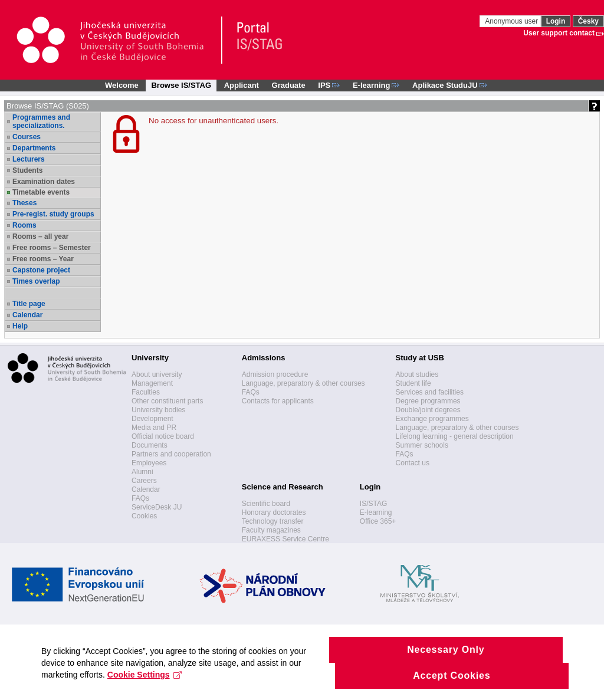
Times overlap (36, 281)
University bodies (158, 410)
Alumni (142, 472)
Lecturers (29, 159)
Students (27, 170)
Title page (29, 304)
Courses (27, 137)
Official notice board (163, 436)
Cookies (144, 516)
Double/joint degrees (428, 410)
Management (152, 383)
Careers (144, 481)
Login (556, 21)
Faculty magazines (271, 530)
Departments (34, 148)
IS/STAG (373, 504)
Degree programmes (428, 401)
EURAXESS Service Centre (285, 539)
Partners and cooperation (171, 454)
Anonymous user (512, 21)
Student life (413, 383)
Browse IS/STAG (181, 85)
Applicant (242, 85)
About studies (417, 374)
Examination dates (44, 182)
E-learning (376, 512)
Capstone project (41, 270)
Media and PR (154, 428)
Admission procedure (275, 374)
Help (20, 326)
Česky (588, 21)
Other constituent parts (167, 401)
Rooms (24, 225)
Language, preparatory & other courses (303, 383)
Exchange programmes (432, 419)
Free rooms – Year (43, 259)
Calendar (27, 315)
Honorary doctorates (274, 512)
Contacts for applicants (278, 401)
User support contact (559, 33)
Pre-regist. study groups (53, 214)
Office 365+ (378, 521)
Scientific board (266, 504)
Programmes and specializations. (41, 121)
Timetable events (41, 192)
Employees (149, 463)
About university (157, 374)
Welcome (122, 85)
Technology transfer (273, 521)
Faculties (146, 392)
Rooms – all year (40, 236)
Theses (24, 203)
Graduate (289, 85)
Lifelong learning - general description (455, 436)
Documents (150, 445)
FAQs (140, 498)
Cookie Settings (145, 687)
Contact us (413, 463)
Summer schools (422, 445)
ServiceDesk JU (157, 507)
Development (152, 419)
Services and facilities (430, 392)
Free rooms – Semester (52, 248)
